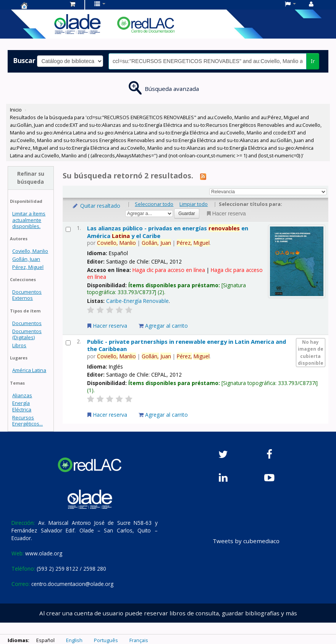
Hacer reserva (226, 214)
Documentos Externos (27, 295)
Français (139, 640)
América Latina (29, 370)
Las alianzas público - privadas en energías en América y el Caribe (168, 232)
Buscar (24, 60)
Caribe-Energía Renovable (137, 301)
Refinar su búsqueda (31, 178)
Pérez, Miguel (28, 267)
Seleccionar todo (154, 204)
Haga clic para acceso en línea (169, 270)
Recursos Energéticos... (27, 421)
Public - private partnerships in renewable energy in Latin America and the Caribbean (187, 345)
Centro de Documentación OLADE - (40, 5)
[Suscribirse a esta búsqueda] (203, 176)
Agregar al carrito (163, 326)
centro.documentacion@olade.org (72, 584)
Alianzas (22, 395)
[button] (73, 4)
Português (106, 640)
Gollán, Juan (26, 259)
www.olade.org (44, 553)
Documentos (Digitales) (27, 334)
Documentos (27, 323)
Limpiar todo (194, 204)
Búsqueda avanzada (172, 89)
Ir (313, 61)
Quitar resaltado (96, 206)
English (74, 640)
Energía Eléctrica (22, 406)
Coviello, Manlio (30, 251)
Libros (19, 345)
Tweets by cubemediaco (246, 541)
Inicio (16, 110)
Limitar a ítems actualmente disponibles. (29, 220)
